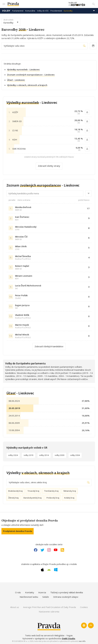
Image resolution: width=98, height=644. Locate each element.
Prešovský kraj (53, 498)
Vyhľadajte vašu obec (45, 46)
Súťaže (46, 597)
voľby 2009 (60, 455)
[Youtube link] (56, 550)
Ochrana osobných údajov (66, 597)
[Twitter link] (42, 550)
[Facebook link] (36, 550)
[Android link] (49, 570)
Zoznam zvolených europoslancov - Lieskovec (31, 75)
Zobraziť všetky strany (49, 166)
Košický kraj (69, 498)
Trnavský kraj (33, 491)
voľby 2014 (44, 455)
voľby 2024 (13, 455)
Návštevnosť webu (29, 597)
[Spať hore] (91, 625)
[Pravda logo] (36, 4)
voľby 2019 (29, 455)
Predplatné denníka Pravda (18, 531)
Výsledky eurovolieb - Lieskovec (23, 69)
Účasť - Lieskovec (16, 80)
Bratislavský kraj (15, 491)
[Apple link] (42, 570)
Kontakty (30, 592)
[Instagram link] (49, 550)
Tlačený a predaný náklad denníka (67, 592)
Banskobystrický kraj (33, 498)
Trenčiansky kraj (51, 491)
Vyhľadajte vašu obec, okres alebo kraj (49, 482)
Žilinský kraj (13, 498)
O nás (18, 592)
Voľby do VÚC (43, 11)
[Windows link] (56, 570)
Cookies (84, 607)
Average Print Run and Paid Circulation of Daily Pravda (49, 607)
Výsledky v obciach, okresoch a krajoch (27, 85)
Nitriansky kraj (70, 491)
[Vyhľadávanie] (94, 4)
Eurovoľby (68, 11)
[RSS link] (62, 550)
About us (15, 607)
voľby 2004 (75, 455)
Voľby (6, 11)
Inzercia (42, 592)
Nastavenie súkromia (49, 612)
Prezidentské (56, 11)
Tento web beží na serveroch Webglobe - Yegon (49, 635)
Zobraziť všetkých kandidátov (49, 346)
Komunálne (30, 11)
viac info (82, 641)
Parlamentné (18, 11)
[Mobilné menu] (4, 4)
